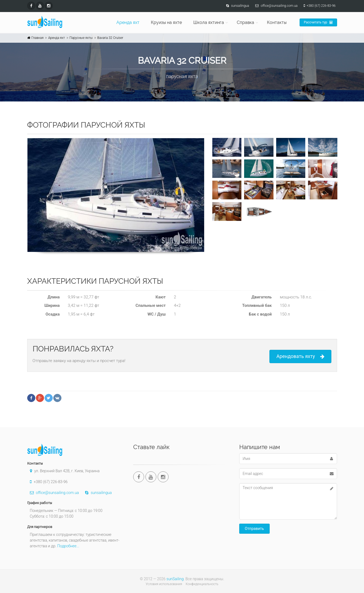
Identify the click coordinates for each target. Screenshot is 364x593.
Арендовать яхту (301, 356)
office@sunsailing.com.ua (53, 493)
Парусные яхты (81, 38)
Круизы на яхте (166, 22)
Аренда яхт (128, 22)
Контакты (277, 22)
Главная (38, 38)
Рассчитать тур (318, 22)
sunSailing (175, 579)
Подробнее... (68, 546)
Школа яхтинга (209, 22)
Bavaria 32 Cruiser (110, 38)
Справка (245, 22)
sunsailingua (97, 493)
